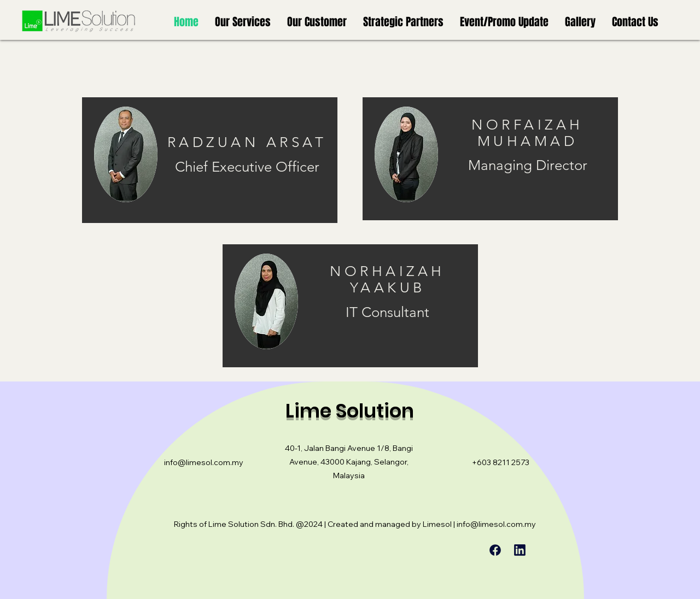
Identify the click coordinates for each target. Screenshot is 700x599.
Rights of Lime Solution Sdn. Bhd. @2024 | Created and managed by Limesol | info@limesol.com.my (355, 524)
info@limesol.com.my (204, 462)
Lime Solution (350, 411)
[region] (210, 160)
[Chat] (495, 550)
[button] (243, 22)
